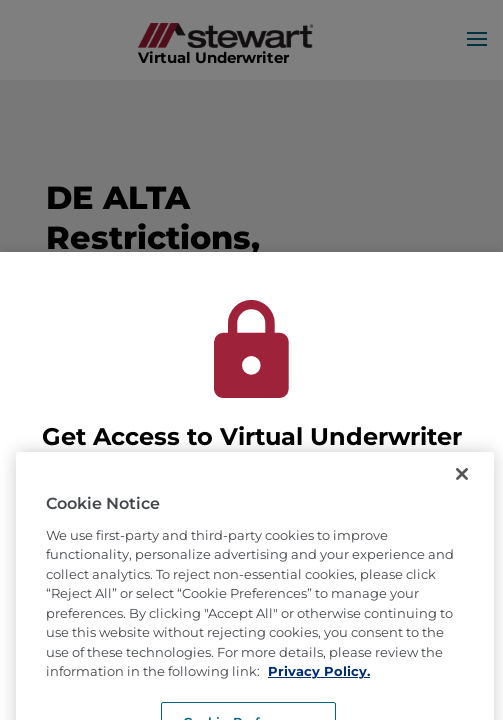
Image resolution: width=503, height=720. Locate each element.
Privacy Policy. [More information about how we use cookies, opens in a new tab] (319, 687)
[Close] (462, 489)
